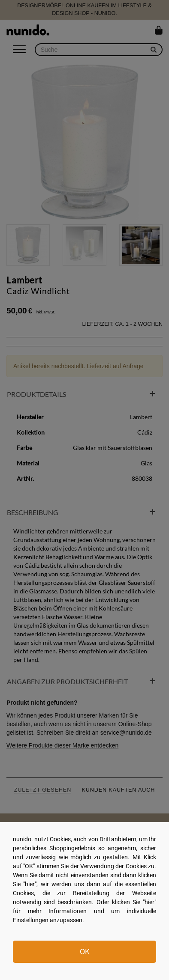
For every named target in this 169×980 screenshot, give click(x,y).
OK (85, 952)
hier (30, 884)
